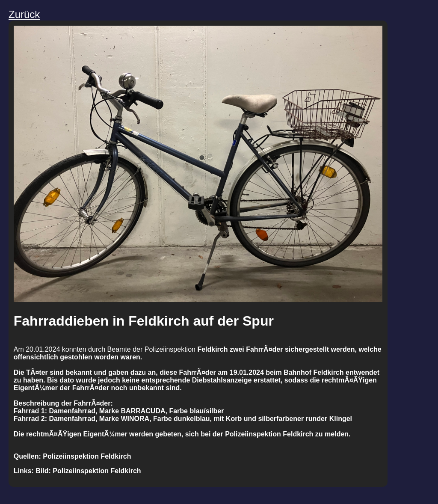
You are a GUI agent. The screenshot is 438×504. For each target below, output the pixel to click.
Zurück (24, 14)
